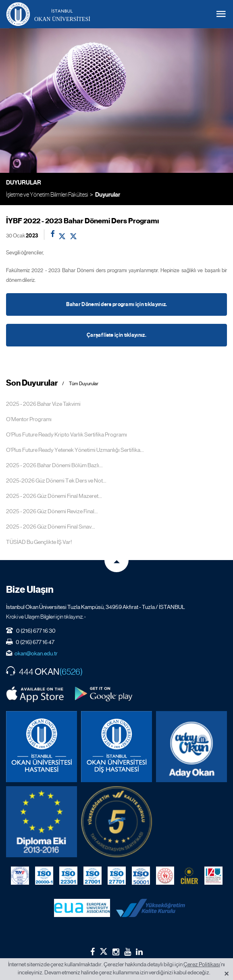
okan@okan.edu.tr (36, 653)
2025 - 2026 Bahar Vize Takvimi (43, 404)
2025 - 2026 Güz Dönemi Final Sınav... (51, 527)
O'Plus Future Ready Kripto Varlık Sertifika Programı (67, 434)
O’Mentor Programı (29, 419)
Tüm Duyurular (84, 384)
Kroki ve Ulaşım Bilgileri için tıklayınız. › (46, 617)
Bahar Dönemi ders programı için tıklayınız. (117, 304)
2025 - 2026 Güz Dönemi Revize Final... (52, 511)
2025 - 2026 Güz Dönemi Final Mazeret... (54, 496)
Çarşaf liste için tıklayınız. (116, 335)
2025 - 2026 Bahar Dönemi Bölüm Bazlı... (54, 465)
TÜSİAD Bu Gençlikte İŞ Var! (39, 542)
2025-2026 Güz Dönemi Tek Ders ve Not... (56, 481)
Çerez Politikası (202, 964)
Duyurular (108, 195)
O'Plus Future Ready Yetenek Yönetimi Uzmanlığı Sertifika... (75, 450)
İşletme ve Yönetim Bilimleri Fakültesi (47, 194)
